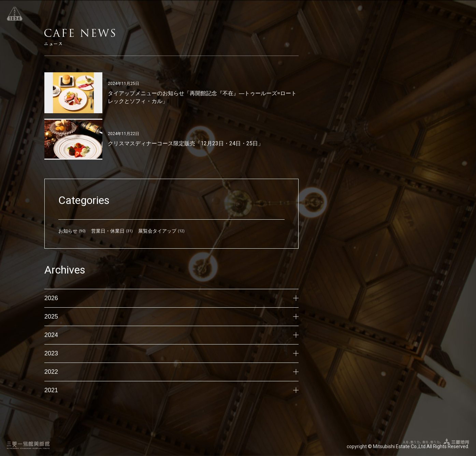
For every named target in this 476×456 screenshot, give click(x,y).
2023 (171, 353)
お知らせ (68, 231)
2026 (171, 298)
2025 (171, 317)
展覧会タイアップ (157, 231)
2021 (171, 390)
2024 (171, 335)
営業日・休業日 (108, 231)
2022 (171, 372)
